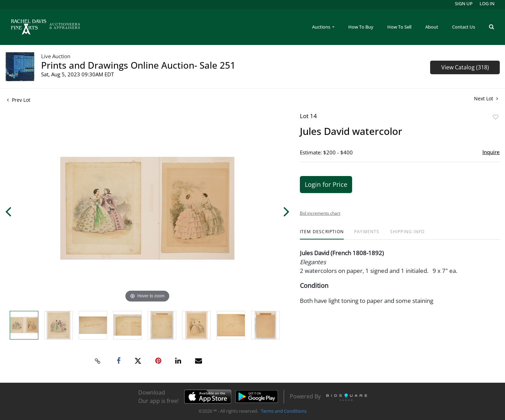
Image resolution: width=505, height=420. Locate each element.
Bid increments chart (320, 213)
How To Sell (399, 27)
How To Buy (361, 27)
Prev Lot (19, 100)
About (432, 27)
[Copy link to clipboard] (98, 361)
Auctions (322, 27)
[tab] (322, 234)
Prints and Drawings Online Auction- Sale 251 (138, 65)
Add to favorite (496, 117)
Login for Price (326, 184)
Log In (487, 3)
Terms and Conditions (284, 411)
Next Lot (486, 98)
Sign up (464, 3)
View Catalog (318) (465, 67)
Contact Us (464, 27)
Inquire (491, 152)
